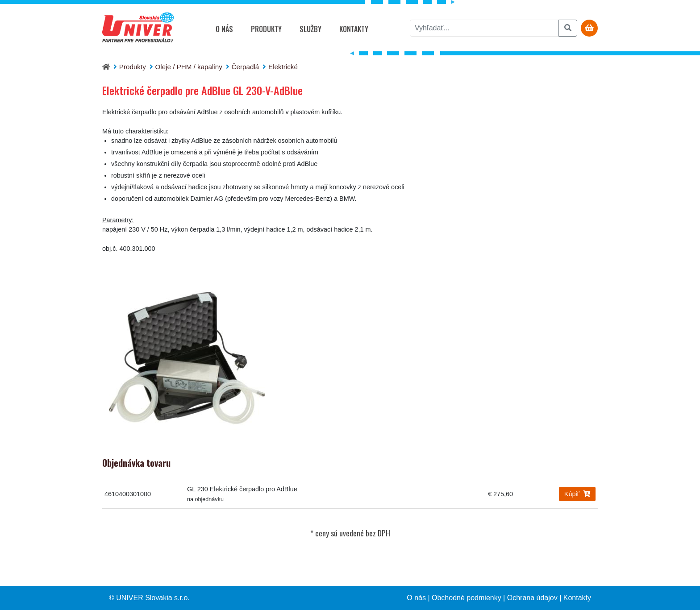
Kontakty (354, 29)
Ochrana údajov (532, 598)
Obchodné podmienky (467, 598)
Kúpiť (577, 494)
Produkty (266, 29)
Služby (310, 29)
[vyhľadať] (484, 28)
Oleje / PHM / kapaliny (189, 67)
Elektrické (283, 67)
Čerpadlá (246, 67)
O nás (224, 29)
